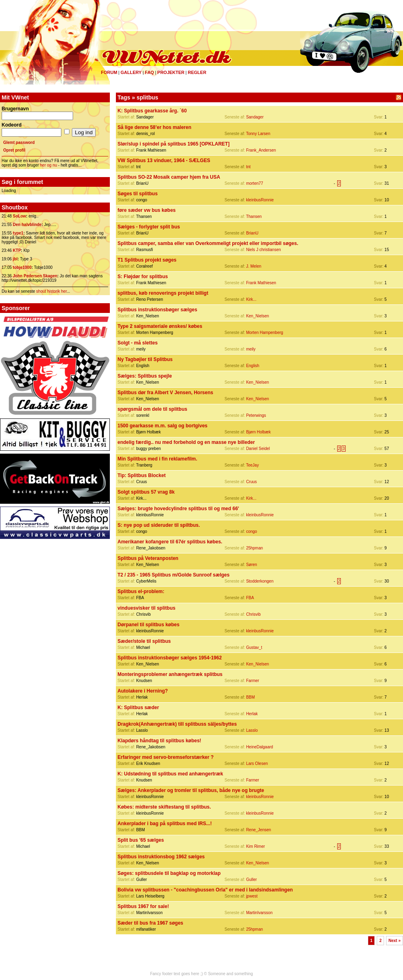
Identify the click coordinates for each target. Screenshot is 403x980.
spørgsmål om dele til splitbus (152, 409)
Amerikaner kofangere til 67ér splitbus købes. (170, 542)
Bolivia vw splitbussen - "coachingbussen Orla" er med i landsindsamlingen (205, 890)
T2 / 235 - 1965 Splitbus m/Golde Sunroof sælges (173, 575)
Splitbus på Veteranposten (148, 558)
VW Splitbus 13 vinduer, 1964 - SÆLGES (164, 161)
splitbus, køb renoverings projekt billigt (163, 293)
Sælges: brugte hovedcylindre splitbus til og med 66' (178, 509)
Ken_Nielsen (257, 316)
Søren (251, 565)
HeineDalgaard (259, 747)
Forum (109, 72)
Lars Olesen (257, 764)
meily (251, 349)
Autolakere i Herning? (143, 691)
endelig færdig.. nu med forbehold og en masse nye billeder (186, 442)
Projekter (171, 72)
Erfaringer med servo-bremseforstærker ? (166, 757)
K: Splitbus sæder (138, 708)
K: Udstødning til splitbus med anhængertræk (170, 774)
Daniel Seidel (258, 449)
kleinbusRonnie (260, 200)
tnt (248, 167)
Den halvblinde (27, 225)
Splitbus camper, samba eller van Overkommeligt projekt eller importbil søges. (208, 243)
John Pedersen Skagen (35, 276)
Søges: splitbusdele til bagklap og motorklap (169, 873)
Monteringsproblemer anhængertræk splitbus (170, 674)
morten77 (254, 183)
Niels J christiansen (263, 250)
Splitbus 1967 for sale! (143, 906)
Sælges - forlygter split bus (149, 227)
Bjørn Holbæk (258, 432)
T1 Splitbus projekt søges (147, 260)
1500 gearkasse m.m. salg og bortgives (163, 426)
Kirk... (251, 299)
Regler (197, 72)
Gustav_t (254, 647)
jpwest (252, 896)
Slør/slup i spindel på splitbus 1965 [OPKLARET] (173, 144)
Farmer (252, 681)
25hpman (254, 548)
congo (251, 531)
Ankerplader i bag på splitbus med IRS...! (165, 824)
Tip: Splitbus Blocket (142, 475)
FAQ (150, 72)
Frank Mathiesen (261, 283)
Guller (251, 880)
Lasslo (252, 730)
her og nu (48, 165)
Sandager (255, 117)
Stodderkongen (260, 581)
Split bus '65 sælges (141, 840)
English (253, 366)
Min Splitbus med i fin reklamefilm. (157, 459)
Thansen (254, 216)
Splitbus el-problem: (141, 591)
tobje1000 (22, 267)
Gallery (131, 72)
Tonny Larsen (258, 134)
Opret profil (14, 150)
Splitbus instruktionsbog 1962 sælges (161, 857)
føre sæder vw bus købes (147, 210)
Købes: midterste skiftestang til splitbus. (164, 807)
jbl (15, 259)
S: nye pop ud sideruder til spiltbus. (159, 525)
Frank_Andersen (261, 150)
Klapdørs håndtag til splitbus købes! (159, 741)
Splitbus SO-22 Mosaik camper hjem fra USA (169, 177)
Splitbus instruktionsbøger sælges (157, 310)
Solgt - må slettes (137, 343)
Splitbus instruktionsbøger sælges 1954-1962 (170, 658)
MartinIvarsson (259, 913)
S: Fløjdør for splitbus (143, 277)
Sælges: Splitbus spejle (145, 376)
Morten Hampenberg (264, 333)
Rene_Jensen (258, 830)
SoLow (20, 216)
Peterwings (256, 415)
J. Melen (254, 266)
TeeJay (252, 465)
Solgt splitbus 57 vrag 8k (146, 492)
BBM (250, 697)
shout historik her (52, 291)
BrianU (252, 233)
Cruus (251, 482)
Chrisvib (253, 614)
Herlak (252, 714)
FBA (250, 598)
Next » (395, 941)
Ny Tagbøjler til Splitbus (145, 359)
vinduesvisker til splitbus (146, 608)
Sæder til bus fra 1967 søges (150, 923)
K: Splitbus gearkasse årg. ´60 (152, 111)
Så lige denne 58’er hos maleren (154, 127)
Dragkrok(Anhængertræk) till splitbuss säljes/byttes (177, 724)
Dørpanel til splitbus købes (148, 625)
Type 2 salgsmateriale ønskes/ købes (160, 326)
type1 (18, 233)
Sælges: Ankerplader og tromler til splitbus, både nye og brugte (191, 790)
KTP (17, 250)
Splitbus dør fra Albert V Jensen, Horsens (165, 393)
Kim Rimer (255, 846)
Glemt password (19, 143)
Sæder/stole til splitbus (144, 641)
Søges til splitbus (137, 194)
